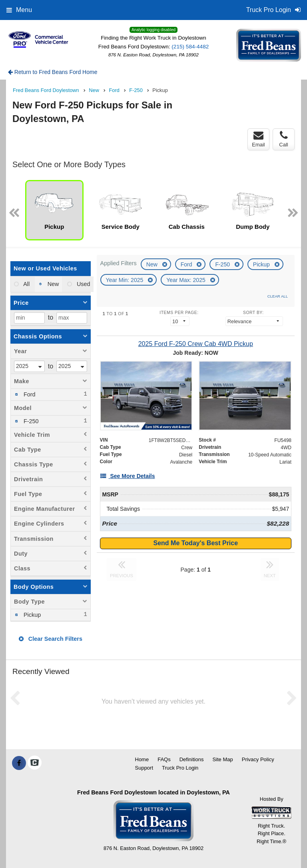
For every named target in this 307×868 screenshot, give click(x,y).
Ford (187, 264)
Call (283, 139)
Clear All (278, 296)
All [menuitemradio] (26, 284)
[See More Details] (128, 476)
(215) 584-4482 (190, 47)
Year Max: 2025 (186, 280)
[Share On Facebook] (19, 763)
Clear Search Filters (51, 639)
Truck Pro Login (180, 768)
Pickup (262, 264)
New (153, 264)
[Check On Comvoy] (35, 763)
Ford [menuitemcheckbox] (29, 394)
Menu (19, 10)
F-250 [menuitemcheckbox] (30, 421)
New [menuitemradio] (53, 284)
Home (142, 759)
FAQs (164, 759)
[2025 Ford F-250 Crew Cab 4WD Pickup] (196, 344)
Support (144, 768)
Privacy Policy (258, 759)
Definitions (192, 759)
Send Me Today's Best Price (196, 543)
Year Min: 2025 (126, 280)
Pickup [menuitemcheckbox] (31, 615)
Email (258, 139)
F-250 (223, 264)
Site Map (222, 759)
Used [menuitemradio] (83, 284)
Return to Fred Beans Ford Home (53, 72)
